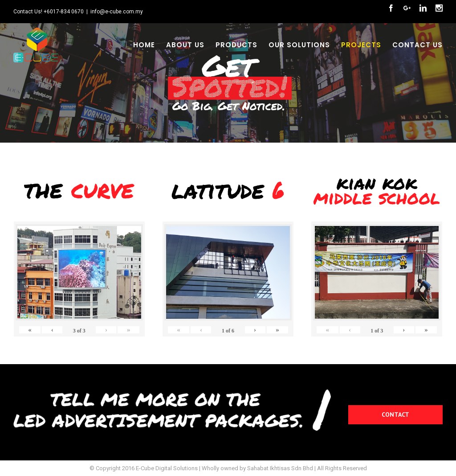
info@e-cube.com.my (117, 12)
